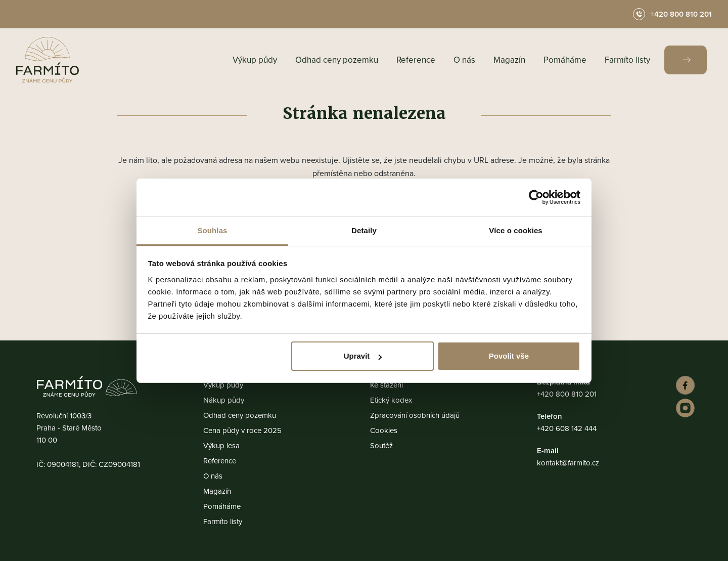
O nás (464, 60)
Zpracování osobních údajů (415, 415)
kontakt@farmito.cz (568, 463)
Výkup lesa (221, 445)
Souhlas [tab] (212, 230)
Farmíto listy (627, 60)
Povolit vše (509, 356)
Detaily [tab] (364, 230)
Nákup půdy (224, 400)
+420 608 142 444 (567, 428)
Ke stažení (386, 385)
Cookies (384, 430)
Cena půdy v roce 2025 (242, 430)
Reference (416, 60)
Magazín (509, 60)
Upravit (363, 356)
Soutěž (381, 445)
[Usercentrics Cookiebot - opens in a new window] (536, 197)
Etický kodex (391, 400)
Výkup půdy (255, 60)
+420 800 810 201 (567, 394)
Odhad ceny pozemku (337, 60)
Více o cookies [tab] (516, 230)
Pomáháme (565, 60)
